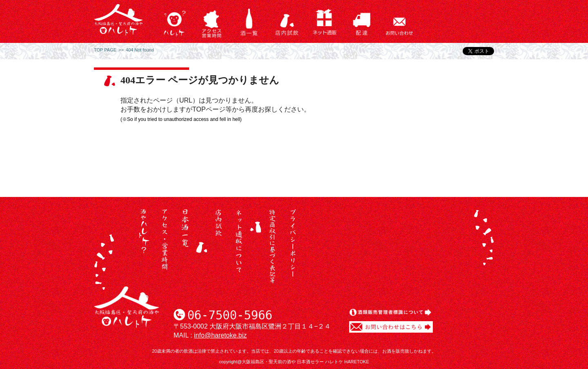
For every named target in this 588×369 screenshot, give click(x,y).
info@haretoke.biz (220, 335)
